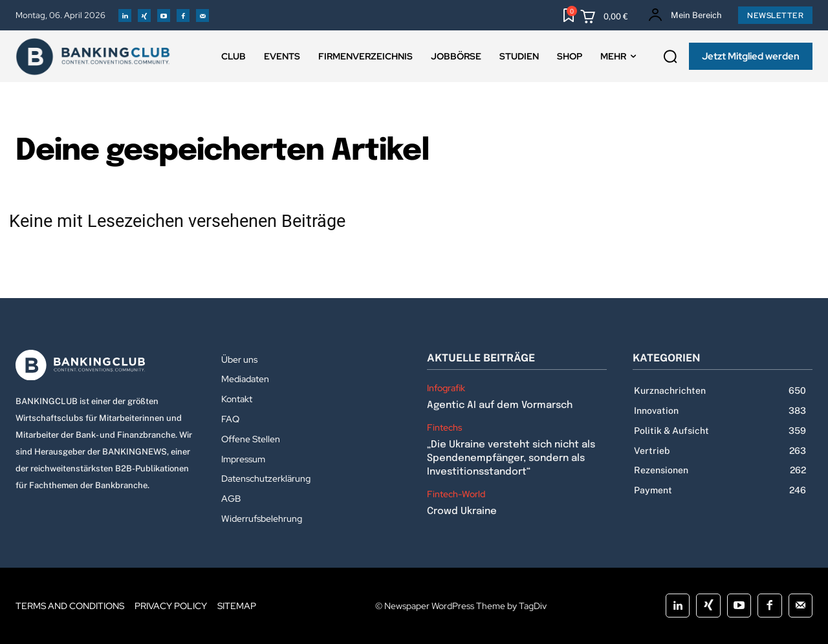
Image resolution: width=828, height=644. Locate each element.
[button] (670, 57)
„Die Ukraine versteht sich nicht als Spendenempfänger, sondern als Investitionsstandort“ (511, 458)
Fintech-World (456, 494)
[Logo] (105, 365)
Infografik (446, 388)
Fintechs (444, 428)
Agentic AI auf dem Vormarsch (500, 405)
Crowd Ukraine (462, 511)
